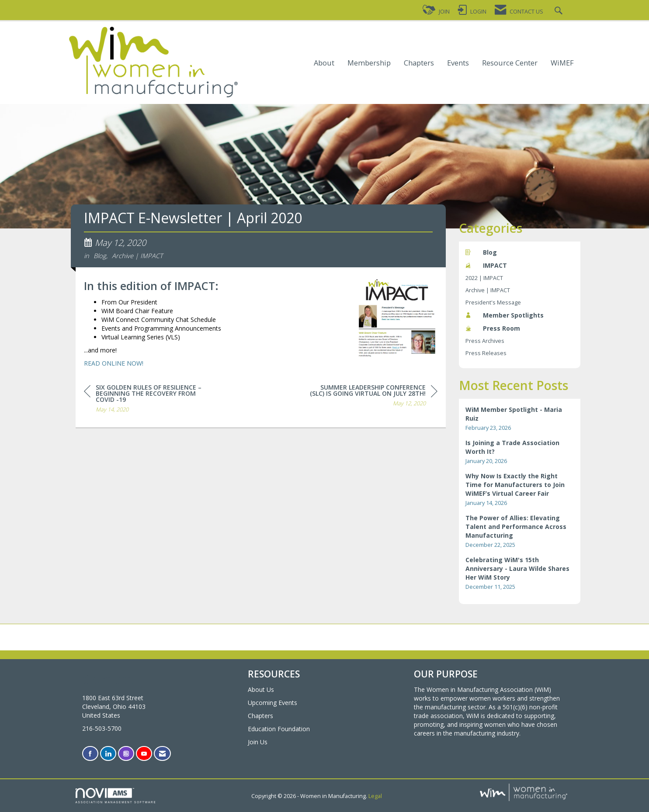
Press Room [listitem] (493, 328)
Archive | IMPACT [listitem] (488, 290)
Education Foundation (279, 729)
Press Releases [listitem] (486, 353)
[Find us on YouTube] (144, 754)
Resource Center (510, 63)
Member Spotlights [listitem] (505, 315)
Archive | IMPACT (137, 257)
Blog (100, 257)
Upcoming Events (272, 703)
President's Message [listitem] (493, 302)
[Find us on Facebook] (90, 754)
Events (458, 63)
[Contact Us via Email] (162, 754)
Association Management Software (116, 796)
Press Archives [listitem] (485, 341)
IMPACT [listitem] (486, 265)
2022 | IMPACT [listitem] (484, 278)
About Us (261, 689)
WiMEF (562, 63)
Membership (369, 63)
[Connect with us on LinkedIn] (108, 754)
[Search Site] (560, 12)
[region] (372, 398)
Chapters (419, 63)
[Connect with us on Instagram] (126, 754)
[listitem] (520, 419)
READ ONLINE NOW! (114, 365)
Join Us (258, 742)
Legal (375, 796)
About (324, 63)
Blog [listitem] (481, 252)
